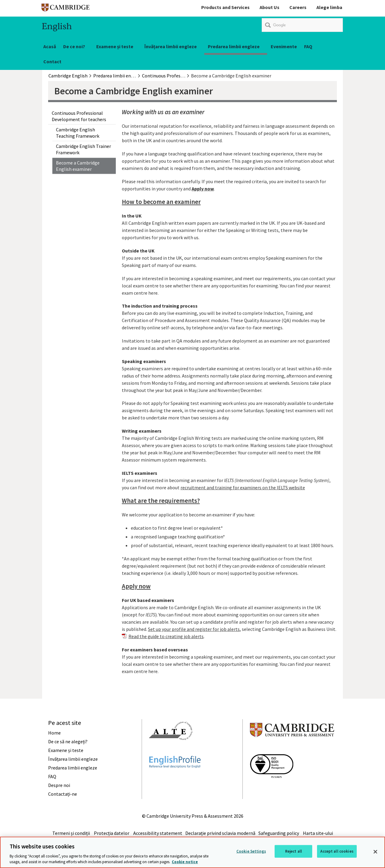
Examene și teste (115, 46)
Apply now (136, 586)
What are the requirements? (161, 501)
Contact (52, 61)
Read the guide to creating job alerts (166, 636)
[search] (302, 25)
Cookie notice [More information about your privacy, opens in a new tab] (185, 862)
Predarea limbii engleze (234, 46)
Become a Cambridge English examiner (78, 166)
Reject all (294, 851)
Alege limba (329, 7)
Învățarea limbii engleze (171, 46)
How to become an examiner (161, 202)
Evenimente (284, 46)
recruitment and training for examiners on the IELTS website (243, 487)
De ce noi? (74, 46)
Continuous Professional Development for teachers (79, 116)
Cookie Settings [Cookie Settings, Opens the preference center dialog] (251, 851)
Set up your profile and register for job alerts (194, 629)
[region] (192, 852)
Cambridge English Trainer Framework (83, 149)
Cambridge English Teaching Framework (78, 133)
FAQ (308, 46)
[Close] (375, 852)
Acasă (50, 46)
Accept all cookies (337, 851)
